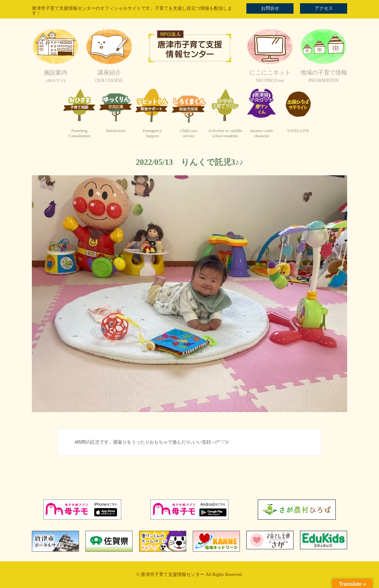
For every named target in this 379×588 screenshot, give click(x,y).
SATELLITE (298, 131)
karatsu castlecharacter (262, 133)
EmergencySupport (152, 133)
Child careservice (189, 133)
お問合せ (270, 8)
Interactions (116, 131)
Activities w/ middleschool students (225, 133)
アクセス (324, 8)
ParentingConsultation (79, 133)
